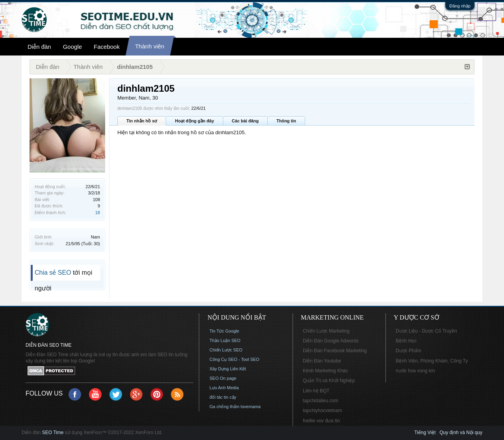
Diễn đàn (39, 47)
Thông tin (286, 121)
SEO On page (223, 378)
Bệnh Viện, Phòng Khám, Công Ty (432, 361)
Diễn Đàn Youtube (322, 361)
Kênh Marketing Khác (325, 371)
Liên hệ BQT (316, 391)
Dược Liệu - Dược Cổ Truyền (426, 331)
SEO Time (53, 433)
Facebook (107, 47)
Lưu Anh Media (224, 388)
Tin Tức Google (224, 331)
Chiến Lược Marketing (326, 331)
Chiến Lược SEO (226, 350)
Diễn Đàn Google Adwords (331, 341)
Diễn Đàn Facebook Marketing (335, 351)
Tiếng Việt (425, 433)
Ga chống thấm (224, 407)
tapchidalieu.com (321, 401)
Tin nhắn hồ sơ (142, 121)
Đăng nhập (460, 6)
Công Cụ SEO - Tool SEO (234, 359)
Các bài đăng (245, 121)
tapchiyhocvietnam (322, 410)
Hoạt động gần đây (194, 121)
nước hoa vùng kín (415, 371)
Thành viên (150, 46)
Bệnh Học (406, 341)
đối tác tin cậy (223, 397)
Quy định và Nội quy (461, 433)
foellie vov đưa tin (321, 421)
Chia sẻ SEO (53, 273)
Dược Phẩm (409, 351)
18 (98, 213)
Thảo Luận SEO (225, 340)
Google (72, 47)
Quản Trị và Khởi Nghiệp (329, 381)
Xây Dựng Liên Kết (228, 369)
